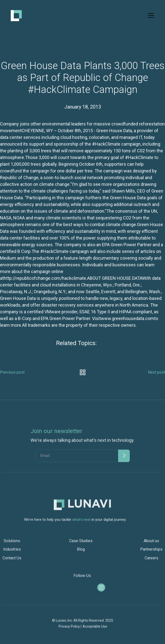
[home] (16, 16)
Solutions (12, 544)
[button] (150, 15)
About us (151, 544)
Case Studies (81, 544)
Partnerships (151, 552)
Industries (12, 552)
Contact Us (12, 561)
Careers (151, 561)
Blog (81, 552)
